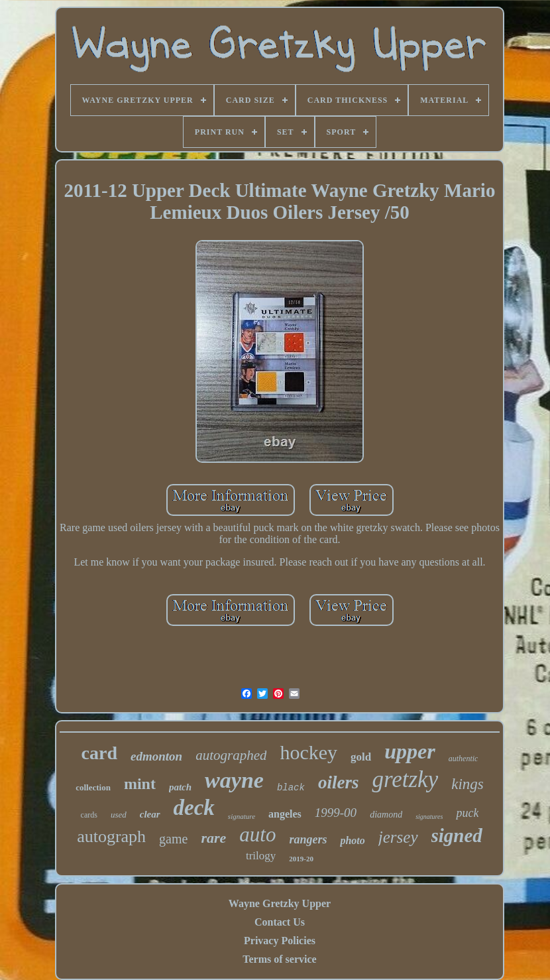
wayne (234, 780)
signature (242, 816)
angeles (285, 814)
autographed (231, 755)
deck (194, 808)
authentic (464, 759)
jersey (398, 837)
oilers (339, 782)
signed (457, 835)
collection (93, 787)
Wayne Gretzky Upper (280, 903)
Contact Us (280, 922)
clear (150, 814)
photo (352, 840)
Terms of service (279, 959)
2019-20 (301, 859)
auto (257, 834)
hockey (308, 752)
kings (467, 784)
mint (140, 784)
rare (213, 838)
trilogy (261, 856)
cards (89, 815)
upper (410, 751)
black (291, 788)
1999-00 (336, 813)
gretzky (405, 779)
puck (467, 813)
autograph (111, 836)
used (119, 815)
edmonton (156, 756)
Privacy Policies (280, 941)
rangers (308, 839)
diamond (386, 815)
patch (180, 787)
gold (361, 757)
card (99, 753)
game (173, 839)
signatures (429, 817)
